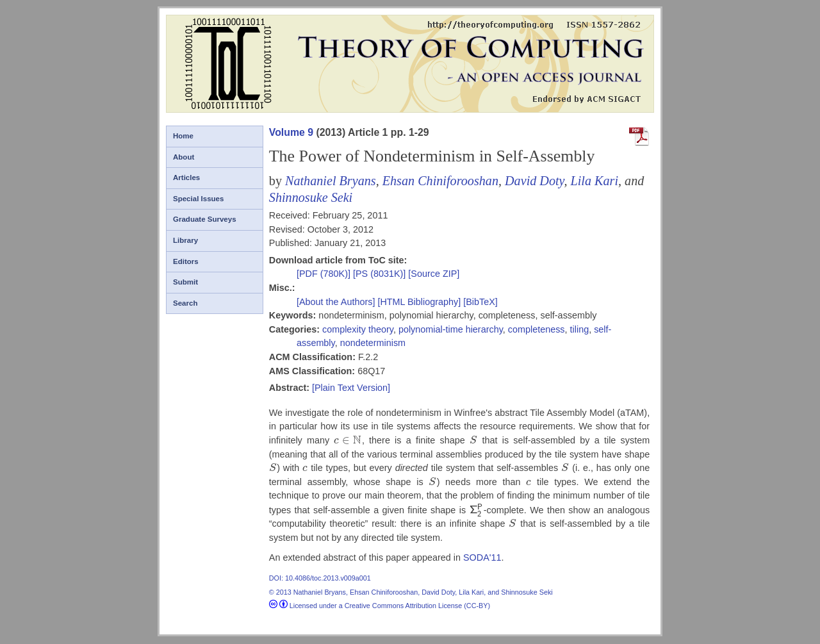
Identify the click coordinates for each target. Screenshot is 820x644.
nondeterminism (373, 343)
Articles (186, 178)
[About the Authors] (337, 302)
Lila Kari (595, 181)
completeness (537, 329)
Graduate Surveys (205, 219)
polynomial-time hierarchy (451, 329)
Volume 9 (291, 132)
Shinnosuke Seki (311, 197)
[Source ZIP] (434, 274)
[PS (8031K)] (381, 274)
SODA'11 (482, 557)
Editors (186, 261)
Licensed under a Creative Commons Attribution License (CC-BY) (380, 606)
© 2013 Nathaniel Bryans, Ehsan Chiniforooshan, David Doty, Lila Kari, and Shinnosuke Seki (411, 592)
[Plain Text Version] (351, 388)
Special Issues (198, 199)
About (184, 157)
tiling (580, 329)
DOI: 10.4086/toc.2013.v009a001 (320, 578)
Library (185, 240)
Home (183, 136)
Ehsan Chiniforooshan (440, 181)
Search (185, 303)
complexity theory (358, 329)
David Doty (534, 181)
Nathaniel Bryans (331, 181)
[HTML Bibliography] (419, 302)
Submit (185, 282)
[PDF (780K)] (325, 274)
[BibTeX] (480, 302)
